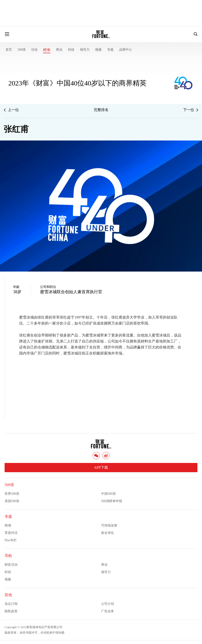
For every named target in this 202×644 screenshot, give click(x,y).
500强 (22, 50)
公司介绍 (108, 604)
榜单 (47, 50)
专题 (110, 50)
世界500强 (12, 494)
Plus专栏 (11, 540)
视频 (98, 50)
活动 (34, 50)
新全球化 (108, 533)
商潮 (8, 525)
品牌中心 (126, 50)
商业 (59, 50)
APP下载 (101, 467)
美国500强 (12, 501)
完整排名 (101, 110)
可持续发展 (109, 525)
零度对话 (11, 533)
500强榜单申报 (112, 501)
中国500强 (108, 494)
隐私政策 (11, 611)
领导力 (85, 50)
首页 (9, 50)
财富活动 (11, 565)
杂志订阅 (11, 604)
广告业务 (108, 611)
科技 (71, 50)
